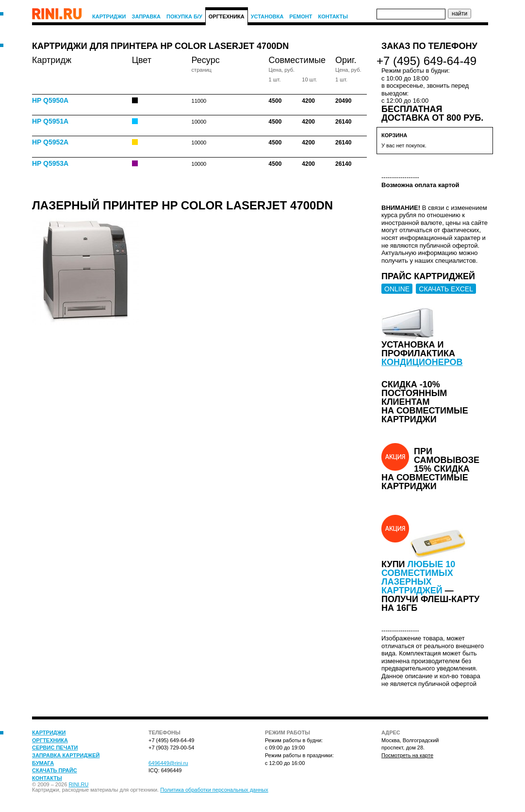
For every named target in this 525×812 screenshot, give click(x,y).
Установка (267, 16)
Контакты (333, 16)
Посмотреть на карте (407, 755)
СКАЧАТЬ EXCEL (446, 289)
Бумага (43, 763)
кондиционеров (422, 362)
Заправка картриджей (66, 755)
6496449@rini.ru (168, 763)
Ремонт (301, 16)
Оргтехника (227, 16)
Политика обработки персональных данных (214, 790)
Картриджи (109, 16)
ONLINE (397, 289)
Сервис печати (55, 748)
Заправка (147, 16)
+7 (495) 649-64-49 (427, 61)
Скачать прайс (55, 770)
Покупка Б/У (184, 16)
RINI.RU (78, 784)
